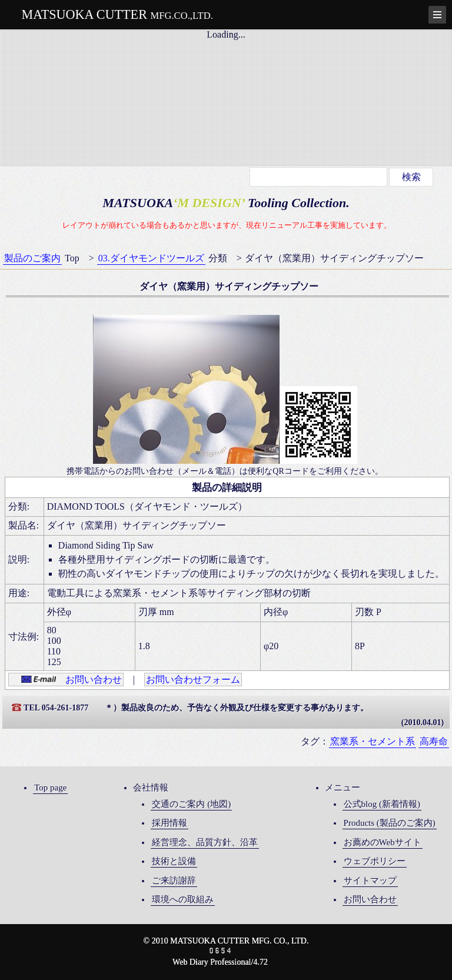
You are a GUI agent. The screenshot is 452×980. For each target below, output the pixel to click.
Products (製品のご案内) (390, 823)
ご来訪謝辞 (174, 881)
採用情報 (169, 823)
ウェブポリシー (375, 861)
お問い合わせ (72, 680)
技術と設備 (174, 861)
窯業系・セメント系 (373, 741)
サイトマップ (370, 881)
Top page (50, 788)
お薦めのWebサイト (383, 842)
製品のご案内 (32, 258)
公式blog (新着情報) (382, 804)
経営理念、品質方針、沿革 (205, 842)
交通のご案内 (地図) (191, 804)
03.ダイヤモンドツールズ (151, 258)
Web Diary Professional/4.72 (220, 962)
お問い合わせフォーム (193, 680)
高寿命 (434, 741)
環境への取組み (183, 899)
